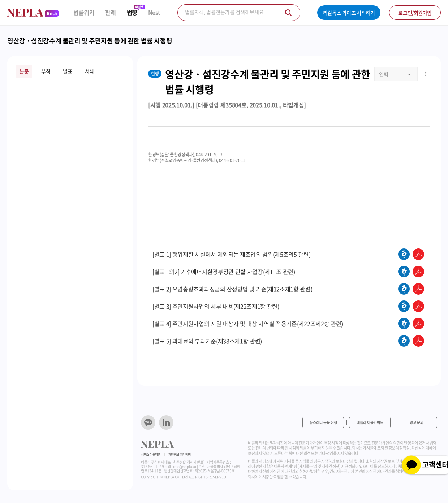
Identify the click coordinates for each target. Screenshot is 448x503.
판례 (110, 12)
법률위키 (84, 12)
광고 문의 (417, 422)
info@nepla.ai (184, 466)
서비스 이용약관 (151, 454)
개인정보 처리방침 (180, 454)
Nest (154, 12)
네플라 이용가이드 (370, 422)
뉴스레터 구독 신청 (323, 422)
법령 (132, 12)
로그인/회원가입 (415, 13)
